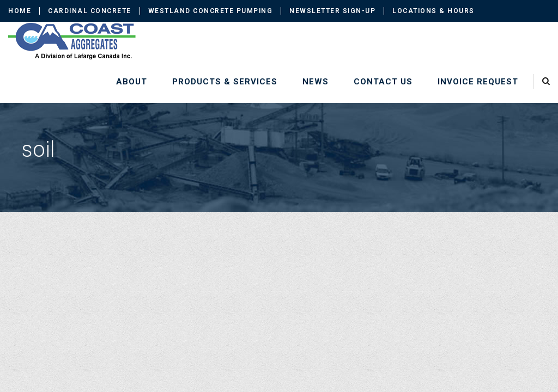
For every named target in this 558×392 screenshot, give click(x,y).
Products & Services (225, 82)
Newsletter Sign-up (332, 11)
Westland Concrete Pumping (211, 11)
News (316, 82)
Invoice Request (478, 82)
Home (20, 11)
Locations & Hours (433, 11)
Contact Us (383, 82)
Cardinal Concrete (90, 11)
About (132, 82)
